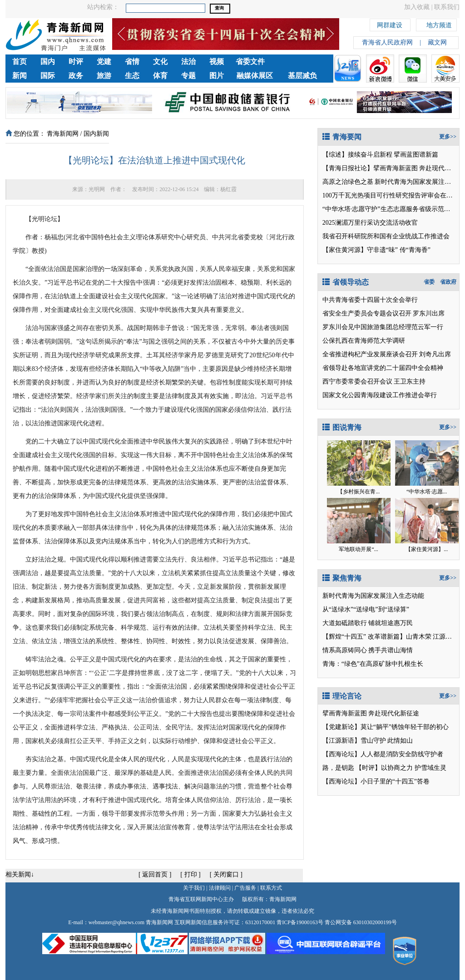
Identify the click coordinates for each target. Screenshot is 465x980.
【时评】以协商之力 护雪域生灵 (401, 768)
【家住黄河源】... (427, 549)
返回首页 (155, 874)
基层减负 (302, 76)
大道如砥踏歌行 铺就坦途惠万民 (368, 623)
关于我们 (194, 888)
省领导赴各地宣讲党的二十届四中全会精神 (383, 368)
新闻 (20, 76)
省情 (132, 62)
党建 (104, 62)
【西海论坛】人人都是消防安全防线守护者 (383, 754)
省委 (429, 282)
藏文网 (437, 42)
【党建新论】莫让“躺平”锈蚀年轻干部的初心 (386, 727)
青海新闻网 (63, 134)
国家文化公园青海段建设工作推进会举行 (380, 395)
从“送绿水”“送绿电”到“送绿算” (366, 609)
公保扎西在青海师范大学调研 (364, 341)
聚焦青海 (342, 578)
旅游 (104, 76)
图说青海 (342, 427)
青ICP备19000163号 (300, 922)
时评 (76, 62)
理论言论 (342, 696)
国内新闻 (96, 134)
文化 (160, 62)
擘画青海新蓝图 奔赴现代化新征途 (371, 713)
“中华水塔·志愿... (427, 492)
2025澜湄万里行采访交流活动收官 (370, 223)
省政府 (448, 282)
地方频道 (439, 24)
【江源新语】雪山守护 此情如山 (368, 741)
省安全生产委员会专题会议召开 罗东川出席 (384, 313)
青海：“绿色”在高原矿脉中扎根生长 (373, 664)
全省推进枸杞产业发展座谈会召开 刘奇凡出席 (387, 354)
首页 (20, 62)
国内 (48, 62)
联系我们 (447, 7)
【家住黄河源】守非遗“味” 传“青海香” (376, 250)
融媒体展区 (255, 76)
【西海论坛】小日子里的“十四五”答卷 (376, 781)
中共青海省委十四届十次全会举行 (370, 300)
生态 (132, 76)
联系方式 (271, 888)
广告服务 (245, 888)
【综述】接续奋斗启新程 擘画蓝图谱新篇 (381, 155)
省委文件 (250, 62)
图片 (217, 76)
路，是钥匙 (338, 768)
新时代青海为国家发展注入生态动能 (373, 596)
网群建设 (390, 24)
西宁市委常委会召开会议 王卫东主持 (374, 382)
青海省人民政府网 (387, 42)
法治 (188, 62)
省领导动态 (346, 282)
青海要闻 (342, 137)
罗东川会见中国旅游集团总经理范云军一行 (383, 327)
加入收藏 (417, 7)
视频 (217, 62)
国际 (48, 76)
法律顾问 (220, 888)
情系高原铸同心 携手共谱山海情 (368, 650)
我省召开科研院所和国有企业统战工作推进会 (386, 236)
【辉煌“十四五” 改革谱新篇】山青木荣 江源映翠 (390, 637)
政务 (76, 76)
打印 (191, 874)
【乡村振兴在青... (359, 492)
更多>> (448, 137)
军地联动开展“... (358, 549)
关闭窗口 (226, 874)
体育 (160, 76)
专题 (188, 76)
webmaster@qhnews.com (116, 922)
